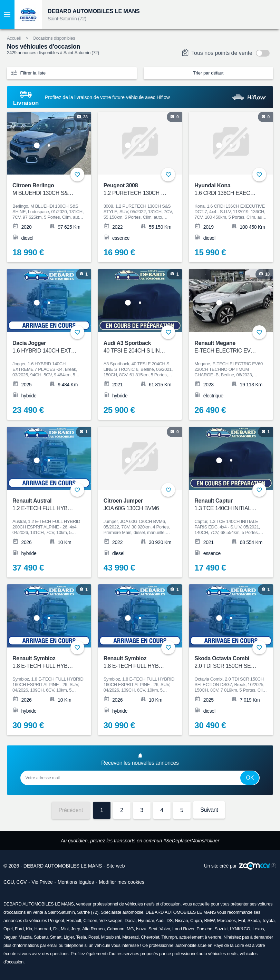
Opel (8, 929)
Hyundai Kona (226, 190)
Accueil (14, 38)
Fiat (242, 920)
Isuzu (141, 929)
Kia (29, 929)
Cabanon (116, 929)
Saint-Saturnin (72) (67, 19)
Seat (153, 929)
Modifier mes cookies (122, 882)
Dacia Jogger (45, 347)
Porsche (204, 929)
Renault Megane (226, 347)
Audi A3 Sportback (136, 347)
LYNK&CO (240, 929)
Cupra (196, 920)
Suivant (209, 810)
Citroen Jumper (136, 505)
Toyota (268, 920)
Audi (160, 920)
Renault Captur (226, 505)
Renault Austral (45, 505)
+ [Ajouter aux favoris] (259, 175)
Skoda (254, 920)
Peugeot (56, 920)
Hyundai (146, 920)
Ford (19, 929)
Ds (56, 929)
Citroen (90, 920)
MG (130, 929)
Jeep (75, 929)
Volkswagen (111, 920)
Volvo (165, 929)
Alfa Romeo (93, 929)
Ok (250, 778)
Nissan (182, 920)
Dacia (130, 920)
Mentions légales (76, 882)
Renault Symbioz (136, 662)
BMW (210, 920)
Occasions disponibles (54, 38)
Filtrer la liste (28, 72)
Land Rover (183, 929)
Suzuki (221, 929)
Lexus (258, 929)
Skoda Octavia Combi (226, 662)
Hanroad (43, 929)
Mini (65, 929)
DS (169, 920)
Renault (74, 920)
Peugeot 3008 (136, 190)
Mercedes (226, 920)
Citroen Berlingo (45, 190)
